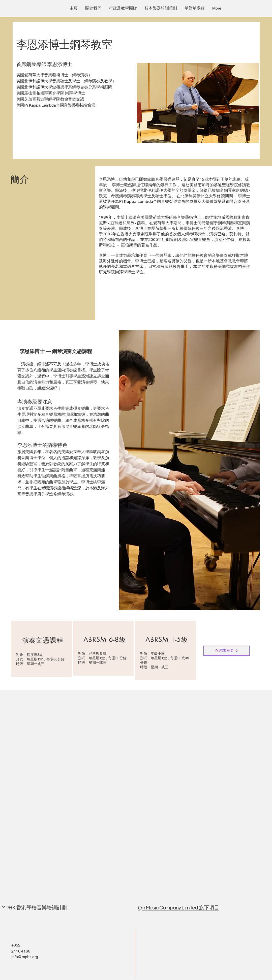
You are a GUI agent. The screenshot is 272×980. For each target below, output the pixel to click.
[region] (41, 649)
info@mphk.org (25, 957)
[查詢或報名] (226, 651)
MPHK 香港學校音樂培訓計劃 (35, 908)
